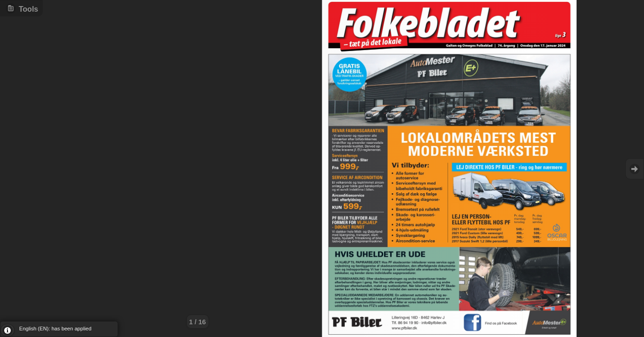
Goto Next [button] (635, 169)
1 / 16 (198, 322)
